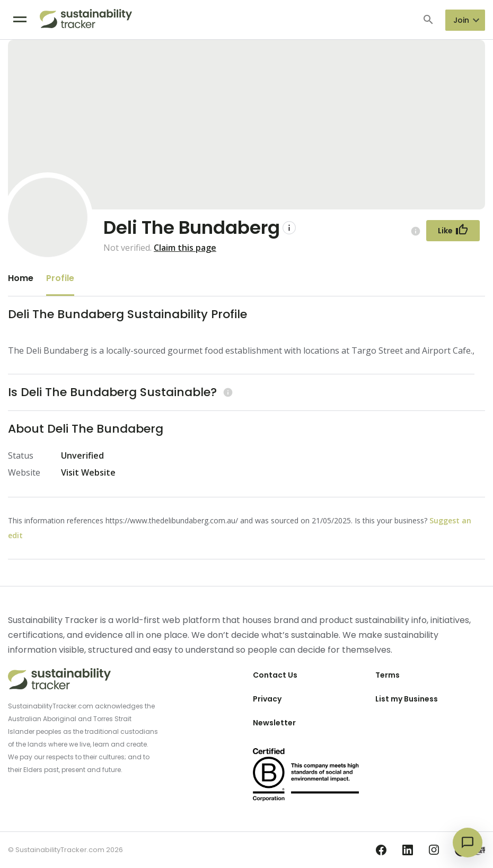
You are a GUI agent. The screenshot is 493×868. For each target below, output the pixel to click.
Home (21, 278)
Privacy (267, 699)
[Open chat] (468, 843)
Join (461, 20)
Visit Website (88, 472)
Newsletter (274, 723)
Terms (388, 675)
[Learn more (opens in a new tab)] (227, 392)
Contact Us (275, 675)
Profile (60, 278)
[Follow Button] (453, 231)
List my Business (407, 699)
